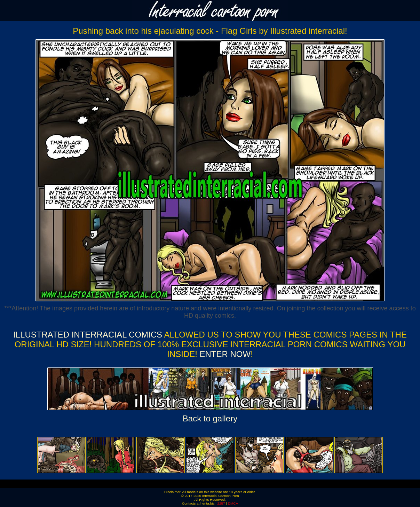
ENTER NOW (224, 354)
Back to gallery (210, 418)
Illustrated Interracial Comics (88, 335)
